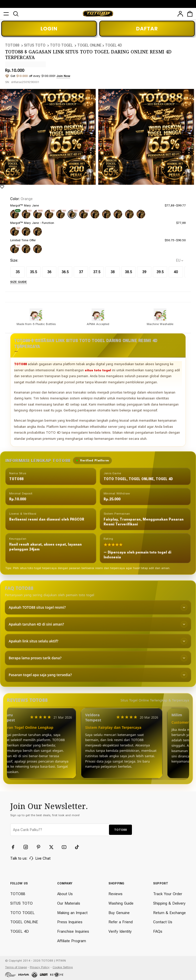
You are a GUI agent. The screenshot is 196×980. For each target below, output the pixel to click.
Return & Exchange (169, 913)
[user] (180, 14)
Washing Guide (121, 903)
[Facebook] (15, 847)
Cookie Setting (63, 967)
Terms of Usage (16, 967)
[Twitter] (54, 847)
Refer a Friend (121, 922)
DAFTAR (147, 29)
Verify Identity (120, 931)
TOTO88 (12, 45)
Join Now (63, 76)
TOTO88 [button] (120, 830)
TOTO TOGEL (61, 45)
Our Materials (69, 903)
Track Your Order (168, 894)
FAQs (158, 931)
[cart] (190, 14)
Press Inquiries (70, 922)
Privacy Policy (40, 967)
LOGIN (49, 29)
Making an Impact (72, 913)
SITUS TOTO (35, 45)
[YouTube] (66, 847)
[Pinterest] (41, 847)
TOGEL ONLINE (89, 45)
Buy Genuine (119, 913)
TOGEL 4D (114, 45)
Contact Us (163, 922)
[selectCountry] (180, 261)
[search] (16, 14)
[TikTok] (79, 847)
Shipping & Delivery (169, 903)
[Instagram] (28, 847)
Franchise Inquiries (73, 931)
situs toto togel (98, 370)
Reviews (115, 894)
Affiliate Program (72, 941)
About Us (65, 894)
